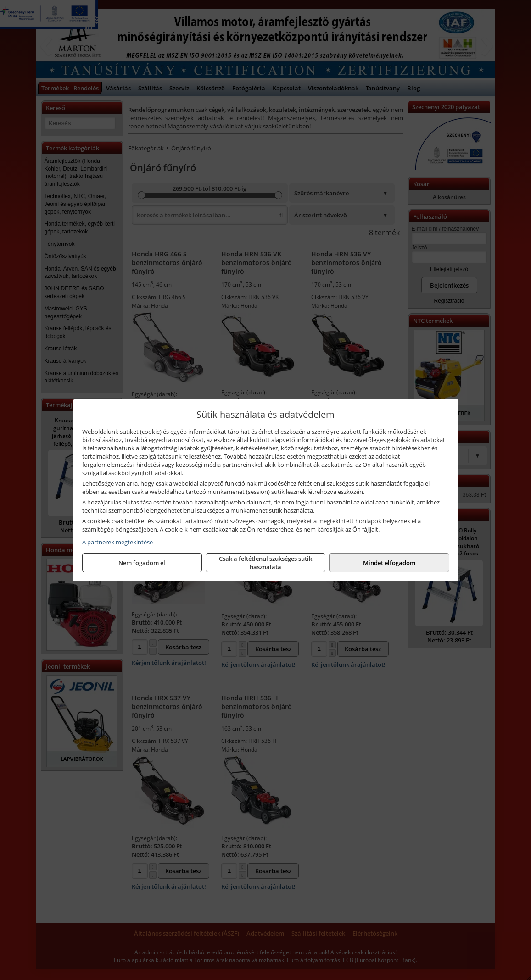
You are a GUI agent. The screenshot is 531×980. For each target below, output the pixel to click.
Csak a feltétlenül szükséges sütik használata (265, 563)
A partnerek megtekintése (117, 542)
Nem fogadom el (142, 563)
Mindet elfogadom (389, 563)
